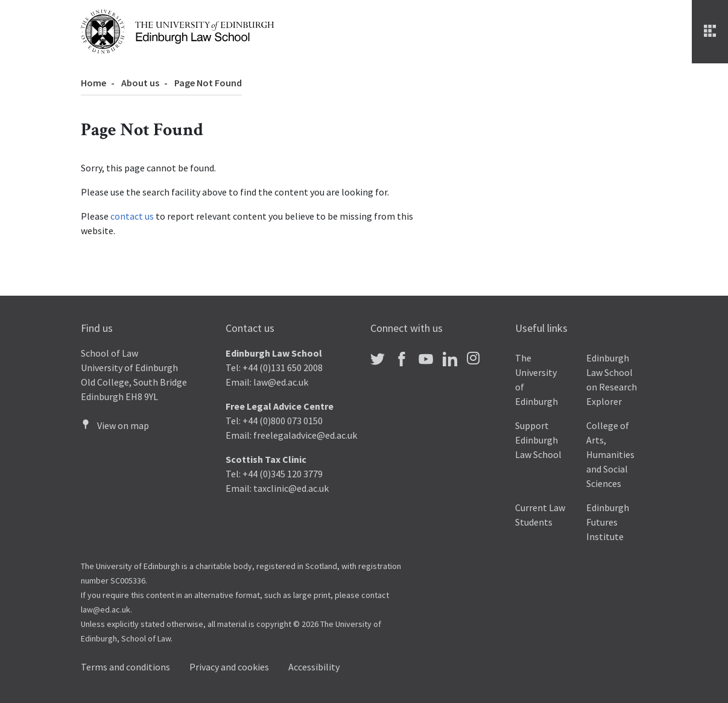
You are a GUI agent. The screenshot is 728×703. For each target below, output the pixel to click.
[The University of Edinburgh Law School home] (177, 30)
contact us (132, 216)
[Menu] (710, 32)
